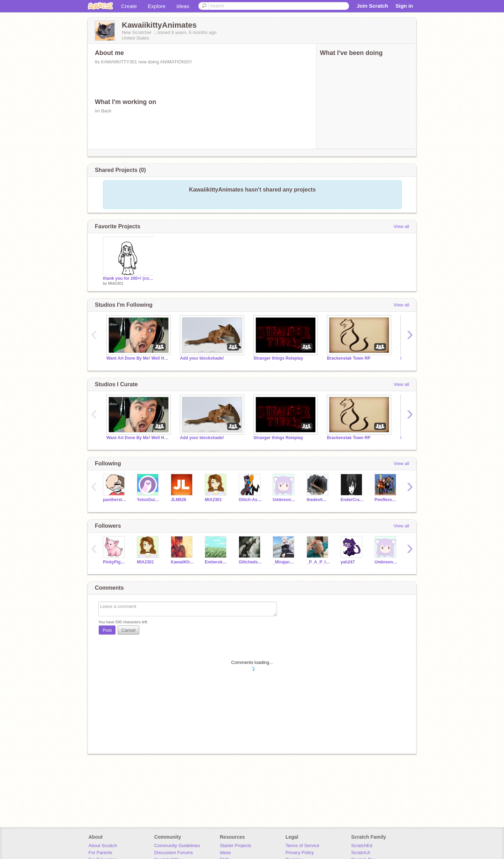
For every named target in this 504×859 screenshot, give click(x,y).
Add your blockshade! (202, 358)
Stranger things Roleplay (278, 358)
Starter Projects (236, 846)
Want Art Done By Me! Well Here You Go (138, 358)
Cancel (128, 630)
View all (401, 226)
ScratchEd (362, 846)
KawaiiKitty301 (183, 562)
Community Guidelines (177, 846)
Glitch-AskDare (250, 500)
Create (129, 6)
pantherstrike (115, 500)
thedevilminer (318, 500)
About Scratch (103, 846)
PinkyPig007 (115, 562)
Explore (157, 6)
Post (107, 630)
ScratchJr (361, 853)
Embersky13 (216, 562)
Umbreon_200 (284, 500)
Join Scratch (372, 6)
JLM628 (178, 500)
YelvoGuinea (149, 500)
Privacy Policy (300, 853)
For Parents (100, 853)
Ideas (183, 6)
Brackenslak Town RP (349, 358)
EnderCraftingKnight (352, 500)
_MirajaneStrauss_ (284, 562)
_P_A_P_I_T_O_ (318, 562)
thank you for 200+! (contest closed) (128, 278)
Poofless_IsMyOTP (386, 500)
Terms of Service (303, 846)
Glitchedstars (250, 562)
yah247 (348, 562)
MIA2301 (116, 283)
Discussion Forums (173, 853)
